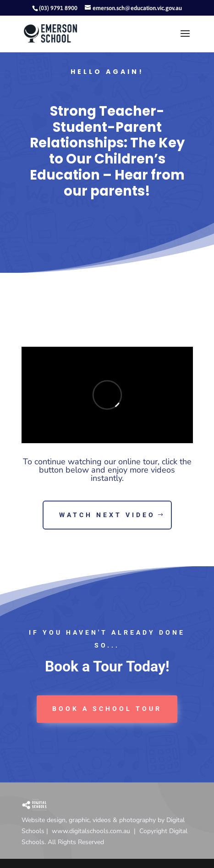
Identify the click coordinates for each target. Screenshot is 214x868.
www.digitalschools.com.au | (96, 831)
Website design (44, 820)
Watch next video (107, 515)
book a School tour (107, 709)
